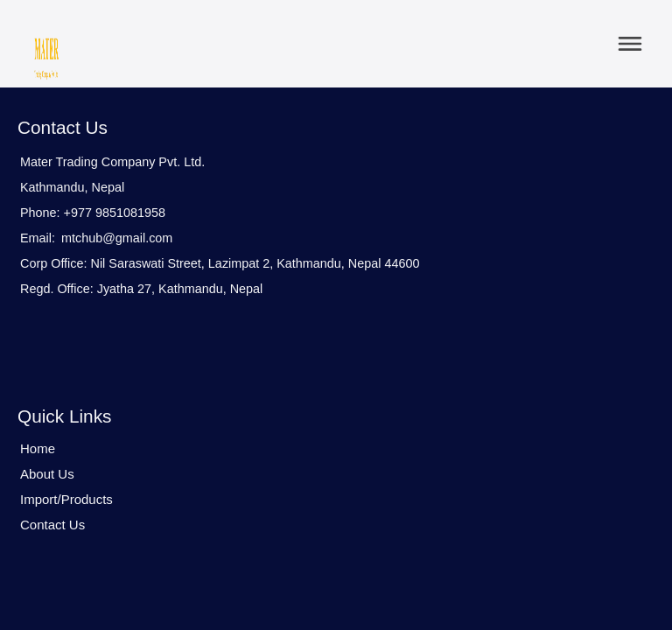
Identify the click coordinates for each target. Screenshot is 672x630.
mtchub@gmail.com (117, 238)
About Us (47, 474)
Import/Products (66, 499)
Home (38, 448)
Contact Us (52, 525)
